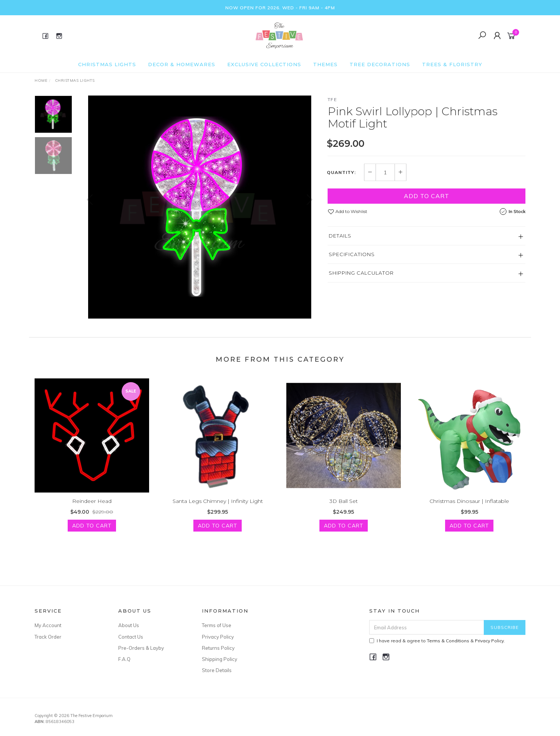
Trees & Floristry (452, 64)
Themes (325, 64)
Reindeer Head (92, 510)
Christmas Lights (107, 64)
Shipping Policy (220, 659)
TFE (332, 99)
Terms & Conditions (448, 641)
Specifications (352, 254)
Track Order (48, 637)
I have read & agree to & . (437, 641)
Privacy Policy (218, 637)
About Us (129, 625)
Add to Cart (427, 196)
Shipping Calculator (361, 273)
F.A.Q (124, 659)
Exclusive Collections (264, 64)
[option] (200, 207)
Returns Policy (218, 648)
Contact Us (131, 637)
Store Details (217, 670)
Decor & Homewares (182, 64)
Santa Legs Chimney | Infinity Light (218, 510)
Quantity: (341, 172)
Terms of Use (217, 625)
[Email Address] (427, 627)
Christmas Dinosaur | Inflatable (469, 510)
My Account (48, 625)
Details (340, 236)
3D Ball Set (344, 510)
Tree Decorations (380, 64)
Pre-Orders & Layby (141, 648)
